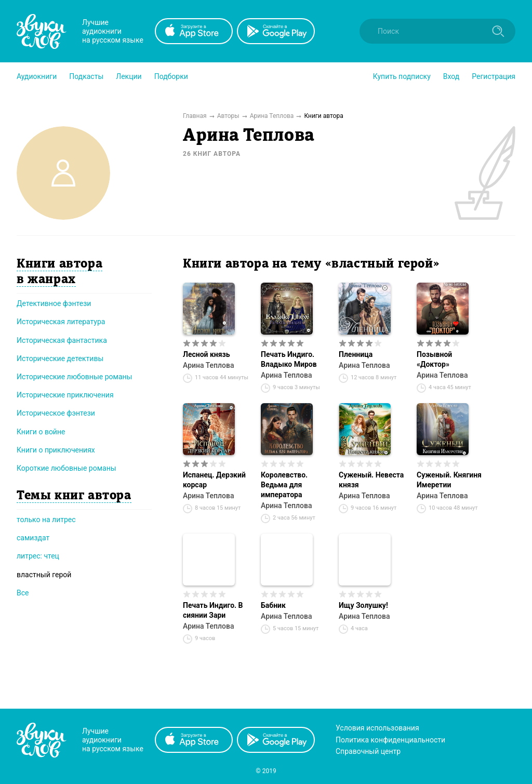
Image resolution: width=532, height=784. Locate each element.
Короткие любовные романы (66, 468)
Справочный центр (368, 751)
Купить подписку (402, 76)
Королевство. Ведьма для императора (284, 485)
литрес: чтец (38, 556)
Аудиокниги (37, 76)
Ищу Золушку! (363, 605)
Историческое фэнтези (56, 413)
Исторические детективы (60, 358)
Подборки (171, 76)
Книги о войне (41, 432)
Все (23, 593)
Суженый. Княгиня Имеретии (449, 480)
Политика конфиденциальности (390, 740)
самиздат (33, 538)
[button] (37, 76)
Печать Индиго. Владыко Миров (289, 359)
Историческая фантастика (62, 340)
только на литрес (46, 520)
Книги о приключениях (56, 450)
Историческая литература (61, 322)
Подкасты (86, 76)
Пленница (356, 354)
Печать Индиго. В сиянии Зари (213, 610)
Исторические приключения (65, 395)
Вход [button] (451, 76)
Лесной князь (207, 354)
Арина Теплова (209, 365)
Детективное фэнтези (54, 303)
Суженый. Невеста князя (371, 480)
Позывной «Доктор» (434, 359)
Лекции (129, 76)
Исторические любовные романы (74, 377)
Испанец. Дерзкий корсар (214, 480)
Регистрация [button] (494, 76)
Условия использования (377, 728)
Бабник (273, 605)
